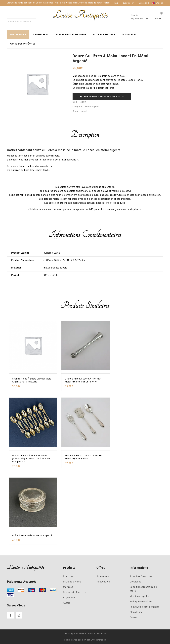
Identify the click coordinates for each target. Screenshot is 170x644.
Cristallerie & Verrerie (75, 592)
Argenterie (40, 34)
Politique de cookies (141, 601)
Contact (143, 3)
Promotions (103, 576)
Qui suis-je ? (128, 3)
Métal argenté (92, 107)
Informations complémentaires (85, 234)
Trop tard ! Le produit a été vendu (102, 96)
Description (85, 134)
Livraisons (135, 582)
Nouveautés (18, 34)
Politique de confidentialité (145, 607)
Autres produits (104, 34)
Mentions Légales (140, 596)
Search (32, 22)
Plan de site (136, 612)
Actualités (129, 34)
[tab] (85, 136)
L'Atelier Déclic (98, 640)
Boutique (68, 576)
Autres (67, 603)
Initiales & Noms (72, 582)
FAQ (116, 3)
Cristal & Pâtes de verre (70, 34)
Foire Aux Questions (141, 576)
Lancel (83, 111)
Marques (68, 587)
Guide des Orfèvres (23, 44)
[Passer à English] (157, 3)
